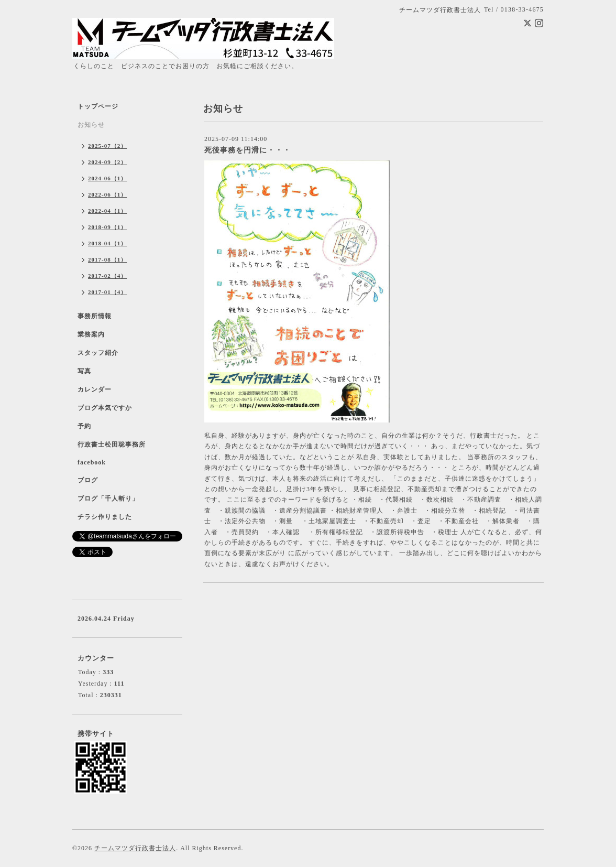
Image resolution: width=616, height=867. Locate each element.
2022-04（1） (107, 211)
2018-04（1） (107, 243)
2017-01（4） (107, 292)
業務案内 (91, 334)
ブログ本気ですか (105, 408)
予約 (84, 426)
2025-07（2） (107, 146)
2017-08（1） (107, 259)
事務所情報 (95, 316)
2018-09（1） (107, 227)
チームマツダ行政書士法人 (135, 848)
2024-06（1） (107, 178)
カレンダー (95, 389)
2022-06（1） (107, 194)
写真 (84, 371)
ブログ (88, 480)
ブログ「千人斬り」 (108, 498)
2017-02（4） (107, 276)
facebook (92, 462)
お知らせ (91, 125)
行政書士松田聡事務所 (112, 445)
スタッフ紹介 (98, 353)
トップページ (98, 106)
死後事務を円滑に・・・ (247, 150)
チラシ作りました (105, 517)
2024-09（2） (107, 162)
